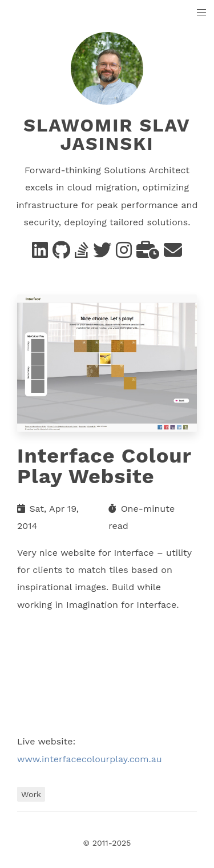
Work (31, 794)
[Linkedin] (40, 254)
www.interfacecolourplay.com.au (90, 759)
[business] (148, 254)
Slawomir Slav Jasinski (107, 134)
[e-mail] (173, 254)
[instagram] (124, 254)
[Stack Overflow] (82, 254)
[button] (202, 13)
